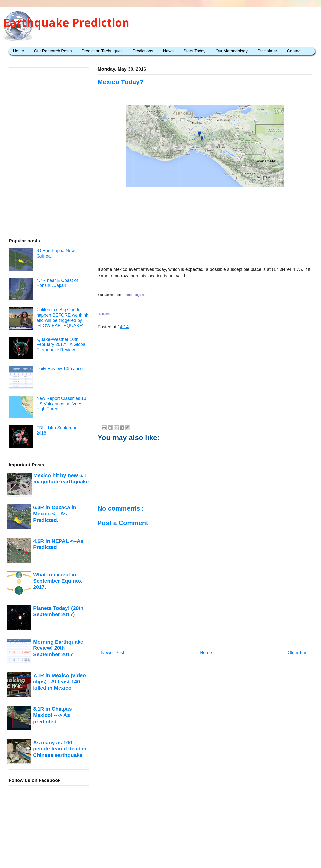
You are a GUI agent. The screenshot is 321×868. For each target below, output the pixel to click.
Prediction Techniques (102, 51)
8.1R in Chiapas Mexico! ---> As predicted (52, 715)
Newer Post (113, 653)
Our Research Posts (53, 51)
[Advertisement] (205, 228)
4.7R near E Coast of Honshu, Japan (57, 283)
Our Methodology (232, 51)
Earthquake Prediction (66, 23)
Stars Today (194, 51)
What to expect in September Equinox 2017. (58, 581)
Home (18, 51)
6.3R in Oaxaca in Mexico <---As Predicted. (55, 514)
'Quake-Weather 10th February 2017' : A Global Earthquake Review (61, 345)
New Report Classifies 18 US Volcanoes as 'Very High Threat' (61, 404)
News (169, 51)
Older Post (298, 653)
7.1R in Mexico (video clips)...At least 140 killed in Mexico (60, 682)
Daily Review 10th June (60, 369)
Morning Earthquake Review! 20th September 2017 (58, 648)
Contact (294, 51)
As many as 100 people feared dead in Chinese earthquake (60, 749)
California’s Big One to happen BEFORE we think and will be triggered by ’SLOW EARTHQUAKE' (62, 318)
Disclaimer (267, 51)
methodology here (136, 295)
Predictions (143, 51)
